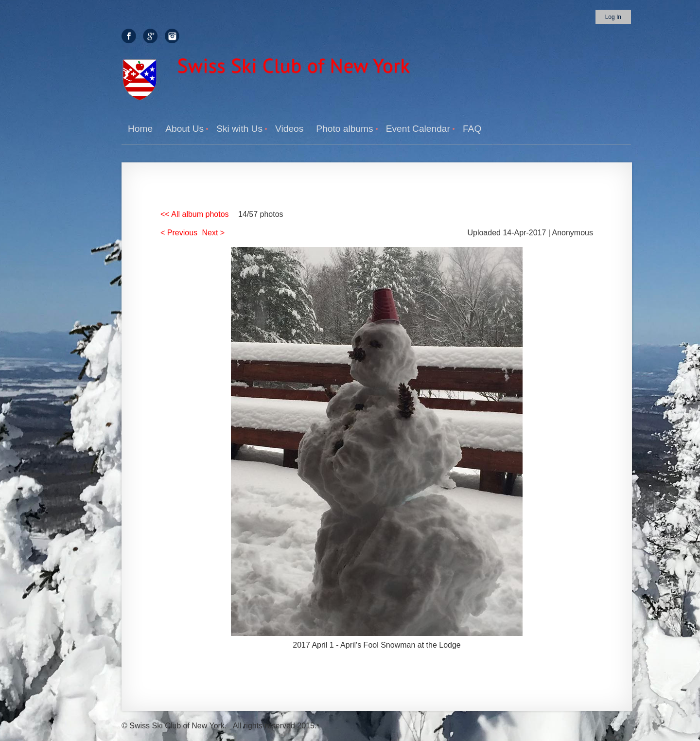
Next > (214, 233)
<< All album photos (195, 214)
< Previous (179, 233)
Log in (613, 17)
